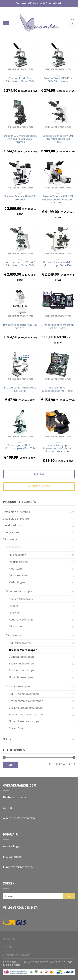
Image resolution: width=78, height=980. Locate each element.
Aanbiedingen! (39, 486)
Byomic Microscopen (21, 663)
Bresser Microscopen (20, 69)
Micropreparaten (19, 575)
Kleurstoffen (17, 569)
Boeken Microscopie (21, 599)
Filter (11, 765)
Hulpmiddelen (18, 555)
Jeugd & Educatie (13, 525)
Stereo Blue (16, 728)
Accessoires (13, 547)
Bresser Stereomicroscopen (26, 701)
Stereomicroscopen (18, 686)
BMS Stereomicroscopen (24, 694)
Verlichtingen (17, 582)
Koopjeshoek (11, 532)
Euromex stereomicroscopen (27, 714)
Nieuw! (39, 474)
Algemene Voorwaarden (19, 818)
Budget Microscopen (21, 657)
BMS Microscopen (20, 643)
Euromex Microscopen (23, 670)
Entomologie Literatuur (17, 512)
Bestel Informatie (15, 797)
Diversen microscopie (19, 591)
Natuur (7, 739)
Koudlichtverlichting (21, 619)
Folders (14, 606)
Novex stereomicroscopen (25, 721)
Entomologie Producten (17, 519)
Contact (8, 808)
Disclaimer (9, 947)
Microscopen (14, 635)
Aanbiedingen (12, 846)
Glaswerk (15, 612)
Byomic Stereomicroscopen (25, 708)
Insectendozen (13, 857)
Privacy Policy (11, 939)
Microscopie (10, 539)
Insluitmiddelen (18, 562)
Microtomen (16, 626)
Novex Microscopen (21, 677)
